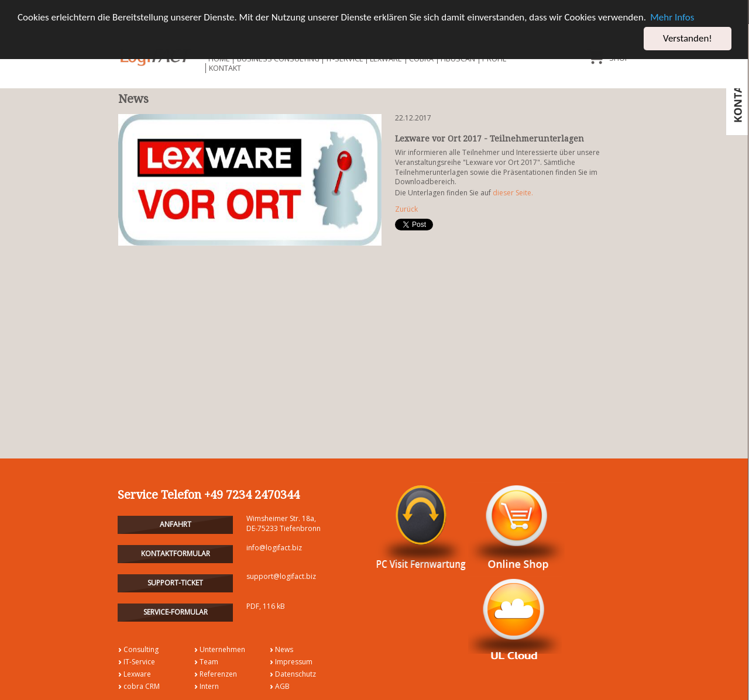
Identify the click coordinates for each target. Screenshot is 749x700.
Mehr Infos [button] (672, 17)
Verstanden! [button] (688, 38)
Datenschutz (296, 674)
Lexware (137, 674)
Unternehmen (222, 649)
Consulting (141, 649)
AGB (282, 686)
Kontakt (225, 68)
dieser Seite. (513, 193)
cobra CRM (142, 686)
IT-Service (139, 662)
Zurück (406, 209)
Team (209, 662)
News (284, 649)
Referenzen (218, 674)
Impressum (294, 662)
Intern (209, 686)
